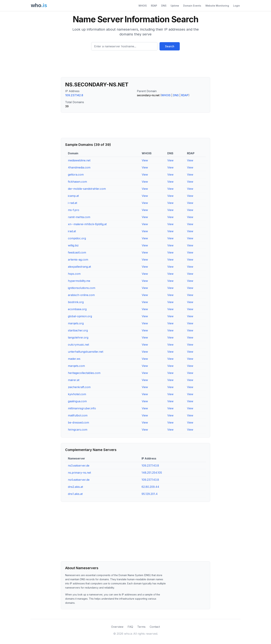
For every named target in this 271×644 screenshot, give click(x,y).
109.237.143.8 (150, 466)
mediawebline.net (79, 160)
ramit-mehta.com (79, 217)
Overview (117, 627)
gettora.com (76, 175)
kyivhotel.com (77, 394)
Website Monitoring (217, 6)
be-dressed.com (78, 422)
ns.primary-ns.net (79, 473)
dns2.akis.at (75, 487)
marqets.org (76, 323)
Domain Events (192, 6)
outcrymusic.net (78, 345)
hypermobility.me (79, 281)
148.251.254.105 (152, 473)
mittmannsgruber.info (82, 408)
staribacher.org (78, 330)
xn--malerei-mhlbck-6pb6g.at (87, 224)
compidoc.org (77, 238)
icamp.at (73, 196)
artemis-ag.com (78, 260)
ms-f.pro (74, 210)
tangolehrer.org (78, 337)
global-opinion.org (80, 316)
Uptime (175, 6)
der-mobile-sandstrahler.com (87, 189)
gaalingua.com (77, 401)
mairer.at (74, 380)
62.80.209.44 (150, 487)
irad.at (72, 231)
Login (237, 6)
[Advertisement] (135, 65)
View (145, 160)
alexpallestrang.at (79, 267)
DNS (164, 6)
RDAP (154, 6)
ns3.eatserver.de (79, 466)
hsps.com (74, 274)
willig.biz (73, 245)
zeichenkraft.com (79, 387)
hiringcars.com (78, 430)
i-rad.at (73, 203)
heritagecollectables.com (84, 373)
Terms (141, 627)
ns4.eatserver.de (79, 480)
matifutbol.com (78, 415)
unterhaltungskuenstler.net (86, 352)
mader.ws (74, 359)
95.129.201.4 (150, 494)
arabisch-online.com (81, 295)
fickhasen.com (77, 182)
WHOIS (143, 6)
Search (170, 46)
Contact (155, 627)
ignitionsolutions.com (82, 288)
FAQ (130, 627)
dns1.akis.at (75, 494)
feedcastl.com (77, 252)
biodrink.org (76, 302)
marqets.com (76, 366)
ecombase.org (77, 309)
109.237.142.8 (74, 95)
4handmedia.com (79, 167)
